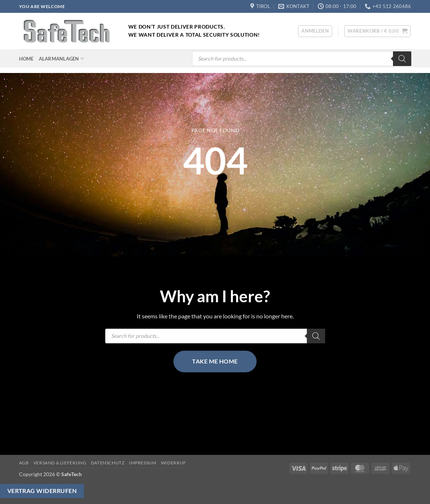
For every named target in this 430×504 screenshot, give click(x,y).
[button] (315, 31)
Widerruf (174, 463)
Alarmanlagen (62, 59)
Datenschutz (108, 463)
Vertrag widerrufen (42, 491)
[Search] (402, 59)
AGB (24, 463)
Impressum (143, 463)
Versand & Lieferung (60, 463)
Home (26, 59)
